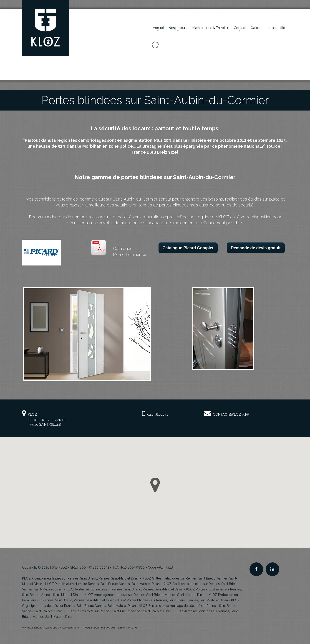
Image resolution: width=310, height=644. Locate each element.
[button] (155, 485)
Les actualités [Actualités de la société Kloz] (276, 28)
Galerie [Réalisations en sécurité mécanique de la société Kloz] (256, 28)
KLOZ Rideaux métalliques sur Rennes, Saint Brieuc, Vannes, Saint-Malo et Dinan (81, 578)
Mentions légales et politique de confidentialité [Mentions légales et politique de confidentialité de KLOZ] (50, 628)
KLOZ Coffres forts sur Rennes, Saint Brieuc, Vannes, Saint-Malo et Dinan (119, 611)
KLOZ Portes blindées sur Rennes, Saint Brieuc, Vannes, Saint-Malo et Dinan (173, 600)
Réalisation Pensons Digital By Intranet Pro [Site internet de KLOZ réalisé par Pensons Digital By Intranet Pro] (111, 628)
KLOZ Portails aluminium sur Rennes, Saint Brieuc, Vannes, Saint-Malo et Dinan (102, 584)
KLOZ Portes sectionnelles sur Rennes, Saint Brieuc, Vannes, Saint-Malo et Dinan (124, 589)
